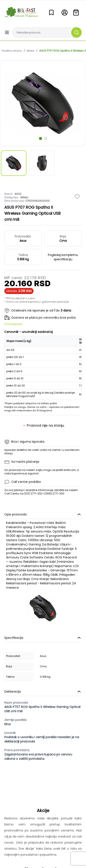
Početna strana (12, 51)
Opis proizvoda (43, 514)
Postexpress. (14, 324)
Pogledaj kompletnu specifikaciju (63, 257)
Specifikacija (43, 638)
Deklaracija (43, 692)
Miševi (31, 51)
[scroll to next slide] (41, 138)
